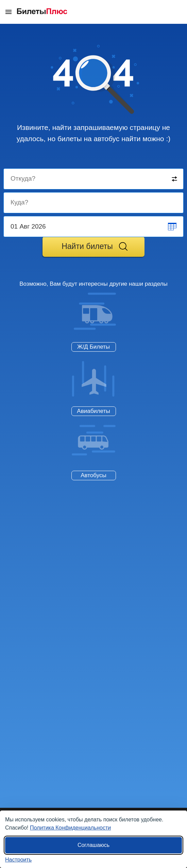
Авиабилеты (93, 411)
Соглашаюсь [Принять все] (93, 845)
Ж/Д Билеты (93, 347)
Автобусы (93, 475)
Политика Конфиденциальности (70, 828)
